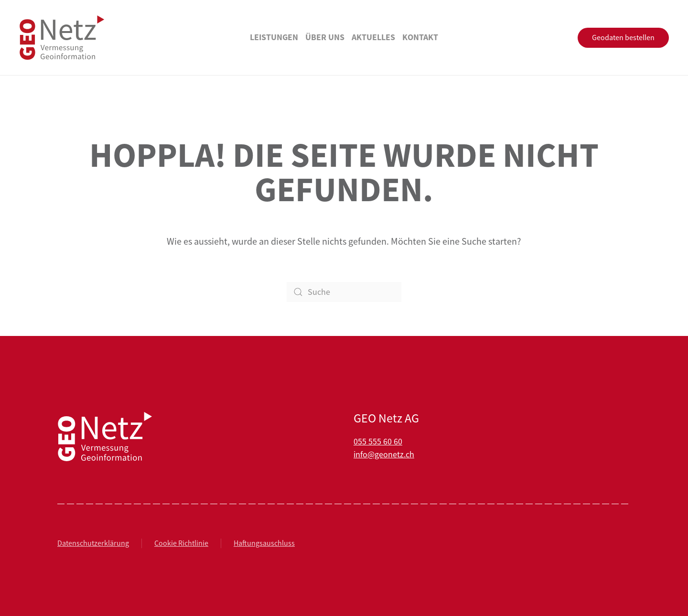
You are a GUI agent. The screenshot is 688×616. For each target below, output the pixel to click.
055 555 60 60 (378, 442)
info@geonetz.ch (384, 454)
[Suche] (344, 292)
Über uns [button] (325, 37)
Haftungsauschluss (264, 543)
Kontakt (420, 37)
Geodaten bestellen (623, 38)
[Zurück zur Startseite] (62, 38)
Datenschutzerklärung (93, 543)
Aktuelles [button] (373, 37)
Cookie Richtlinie (181, 543)
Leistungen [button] (274, 37)
